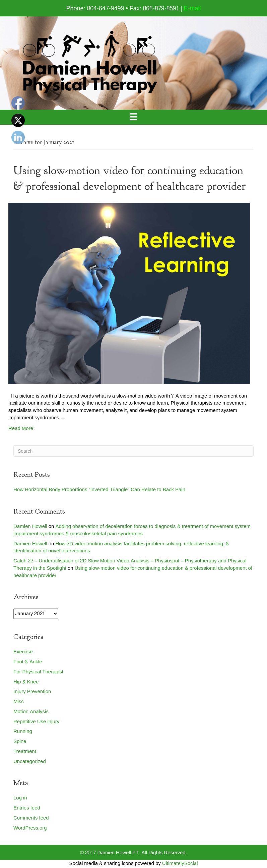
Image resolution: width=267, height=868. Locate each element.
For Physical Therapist (38, 672)
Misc (19, 702)
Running (23, 731)
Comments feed (31, 818)
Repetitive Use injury (36, 722)
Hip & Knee (26, 682)
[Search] (133, 451)
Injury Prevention (32, 692)
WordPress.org (30, 828)
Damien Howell (30, 526)
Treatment (25, 751)
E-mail (192, 9)
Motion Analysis (31, 712)
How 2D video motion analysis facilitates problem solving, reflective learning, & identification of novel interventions (121, 548)
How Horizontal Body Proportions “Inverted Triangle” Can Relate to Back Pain (99, 490)
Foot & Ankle (28, 662)
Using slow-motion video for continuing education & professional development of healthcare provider (133, 572)
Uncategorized (30, 762)
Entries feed (27, 808)
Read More (21, 428)
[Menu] (133, 117)
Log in (20, 798)
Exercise (23, 652)
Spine (20, 741)
